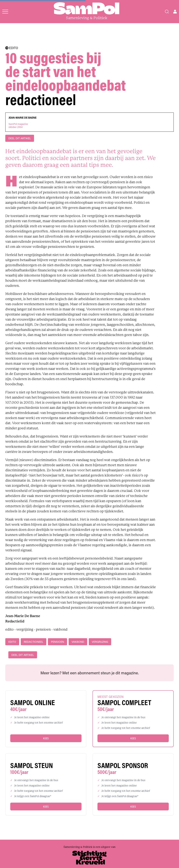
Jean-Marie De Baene (23, 118)
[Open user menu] (175, 12)
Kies (46, 738)
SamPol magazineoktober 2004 (18, 125)
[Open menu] (5, 12)
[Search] (167, 12)
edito (12, 642)
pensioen (57, 642)
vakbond (78, 642)
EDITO (12, 48)
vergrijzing (100, 642)
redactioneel (34, 642)
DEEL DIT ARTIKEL (20, 138)
